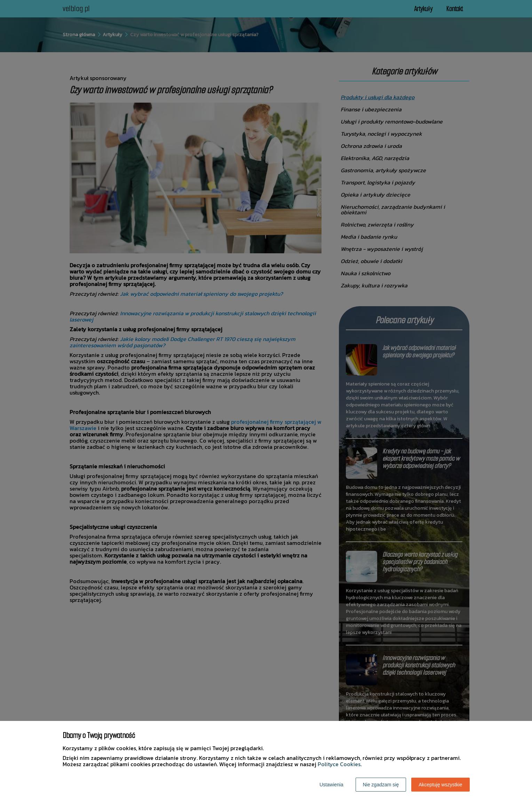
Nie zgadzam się (381, 785)
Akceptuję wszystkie (440, 785)
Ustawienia (331, 785)
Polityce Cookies (339, 764)
